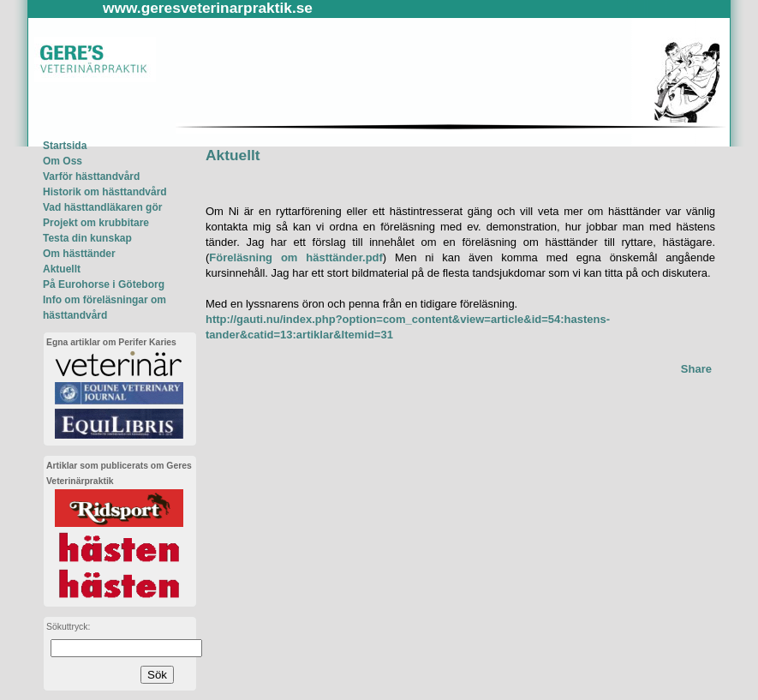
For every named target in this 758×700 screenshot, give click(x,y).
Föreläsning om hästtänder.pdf (296, 257)
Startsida (65, 146)
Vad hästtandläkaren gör (102, 207)
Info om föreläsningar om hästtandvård (104, 308)
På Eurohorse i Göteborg (104, 284)
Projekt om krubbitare (96, 223)
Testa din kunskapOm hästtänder (87, 246)
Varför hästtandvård (91, 176)
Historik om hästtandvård (105, 192)
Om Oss (63, 161)
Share (696, 369)
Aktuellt (62, 269)
